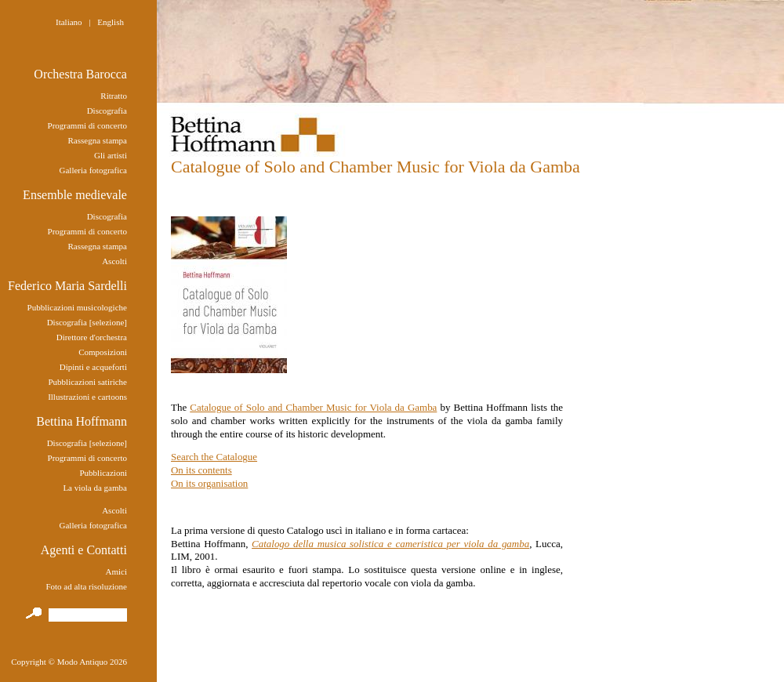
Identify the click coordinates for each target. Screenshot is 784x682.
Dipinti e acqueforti (93, 367)
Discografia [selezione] (87, 322)
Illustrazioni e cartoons (87, 397)
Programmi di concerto (87, 125)
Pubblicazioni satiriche (87, 382)
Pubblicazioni (103, 473)
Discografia (107, 111)
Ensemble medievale (75, 195)
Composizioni (103, 352)
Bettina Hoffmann (82, 421)
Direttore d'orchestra (92, 337)
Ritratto (114, 96)
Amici (116, 571)
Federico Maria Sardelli (67, 286)
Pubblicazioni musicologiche (77, 307)
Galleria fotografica (93, 170)
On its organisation (209, 483)
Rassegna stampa (98, 140)
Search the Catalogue (214, 457)
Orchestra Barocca (80, 74)
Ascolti (114, 261)
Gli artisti (111, 155)
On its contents (201, 470)
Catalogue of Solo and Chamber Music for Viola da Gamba (313, 407)
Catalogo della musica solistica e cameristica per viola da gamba (390, 544)
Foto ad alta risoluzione (86, 586)
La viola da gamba (95, 488)
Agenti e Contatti (84, 550)
